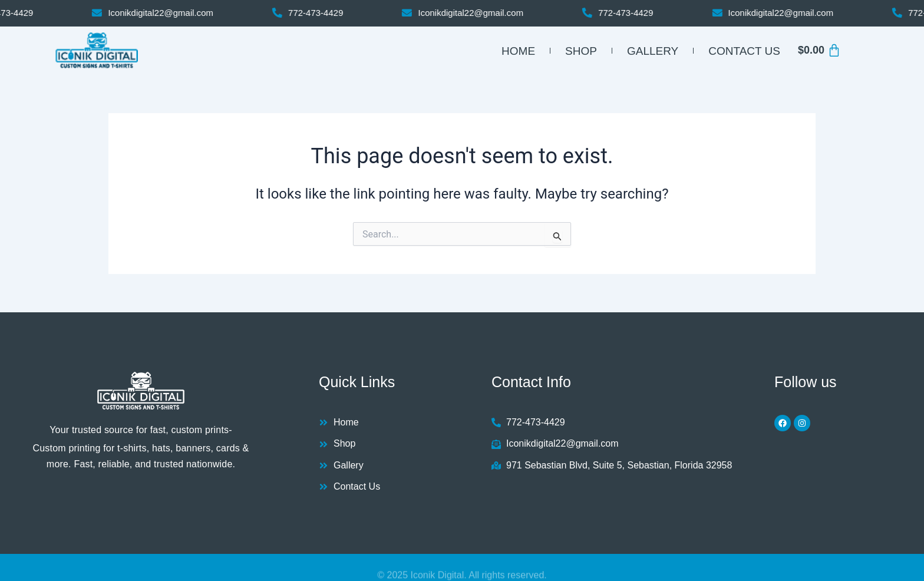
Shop (581, 51)
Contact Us (744, 51)
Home (518, 51)
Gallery (653, 51)
